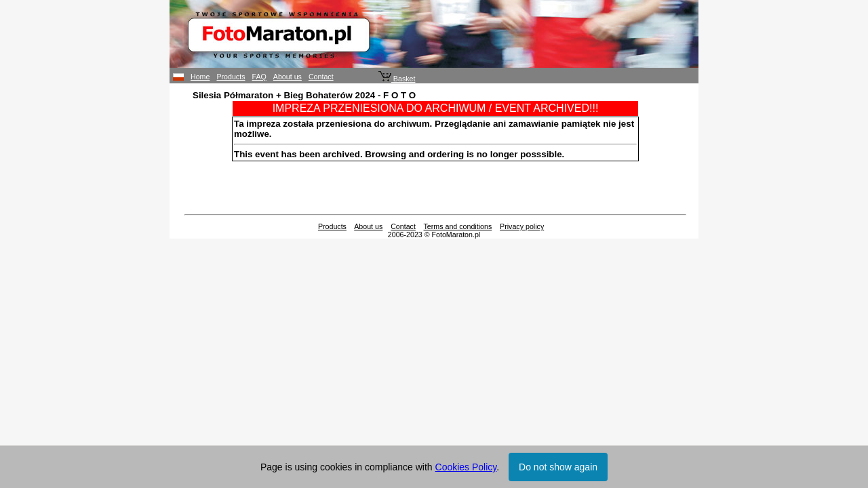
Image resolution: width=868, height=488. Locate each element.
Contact (321, 77)
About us (288, 77)
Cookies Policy (466, 467)
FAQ (259, 77)
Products (231, 77)
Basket (397, 79)
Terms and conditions (458, 226)
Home (200, 77)
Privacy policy (522, 226)
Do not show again (558, 467)
